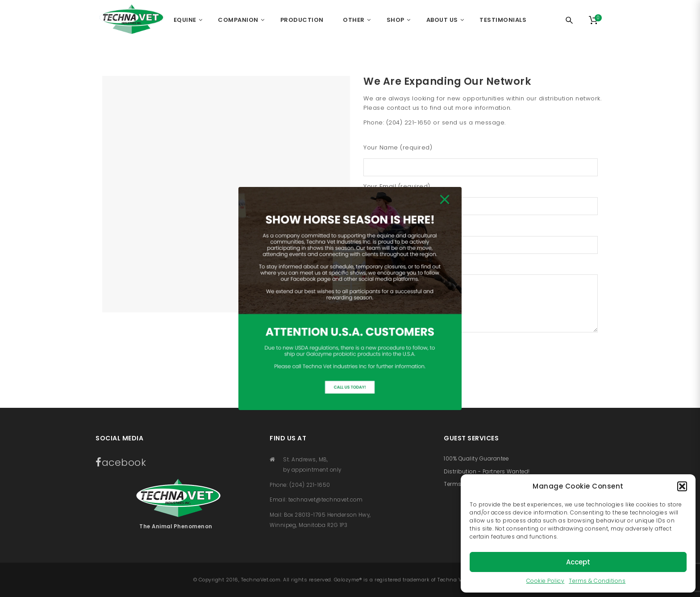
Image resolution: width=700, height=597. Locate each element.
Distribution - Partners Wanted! (487, 472)
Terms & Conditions (597, 581)
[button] (682, 486)
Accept (578, 562)
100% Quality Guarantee (476, 459)
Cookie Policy (546, 581)
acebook (121, 462)
